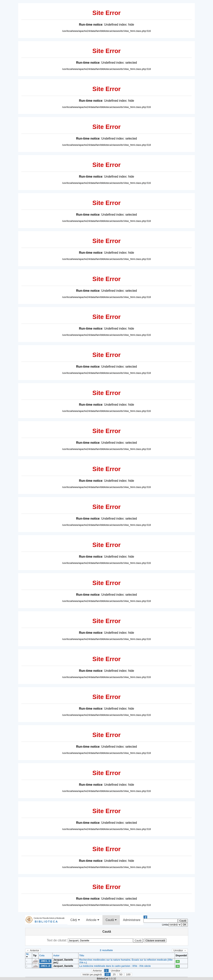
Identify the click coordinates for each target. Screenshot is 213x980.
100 (128, 974)
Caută (111, 920)
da (178, 961)
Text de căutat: (57, 940)
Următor (116, 971)
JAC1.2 (45, 966)
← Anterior (33, 950)
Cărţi (75, 920)
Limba (165, 925)
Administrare (132, 920)
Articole (93, 920)
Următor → (180, 950)
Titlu (82, 956)
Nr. (28, 956)
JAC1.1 (45, 961)
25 (114, 974)
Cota (42, 956)
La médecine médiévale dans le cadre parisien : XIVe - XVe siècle (115, 966)
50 (121, 974)
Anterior (97, 971)
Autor (56, 956)
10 (108, 974)
